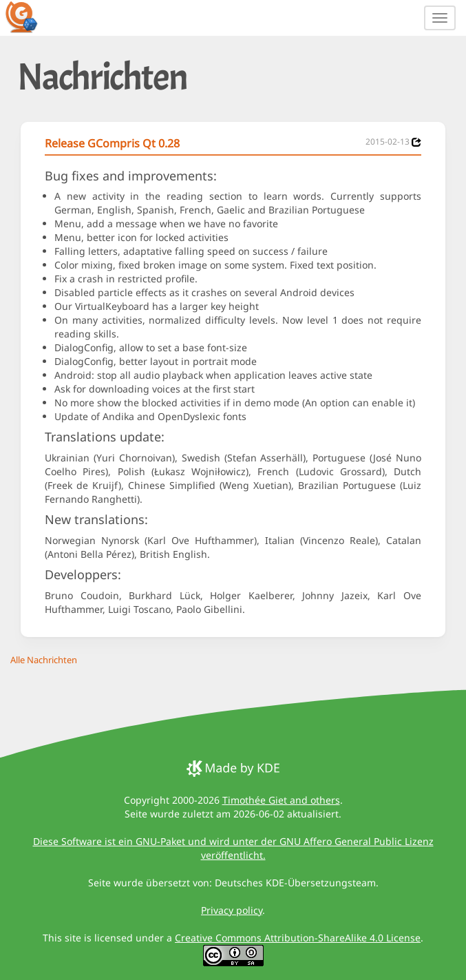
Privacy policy (232, 910)
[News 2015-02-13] (416, 142)
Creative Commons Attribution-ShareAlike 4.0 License (298, 938)
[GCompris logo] (30, 17)
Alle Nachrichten (44, 660)
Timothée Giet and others (281, 800)
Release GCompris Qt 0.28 (112, 143)
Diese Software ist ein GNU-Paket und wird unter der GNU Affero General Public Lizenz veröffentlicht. (233, 848)
